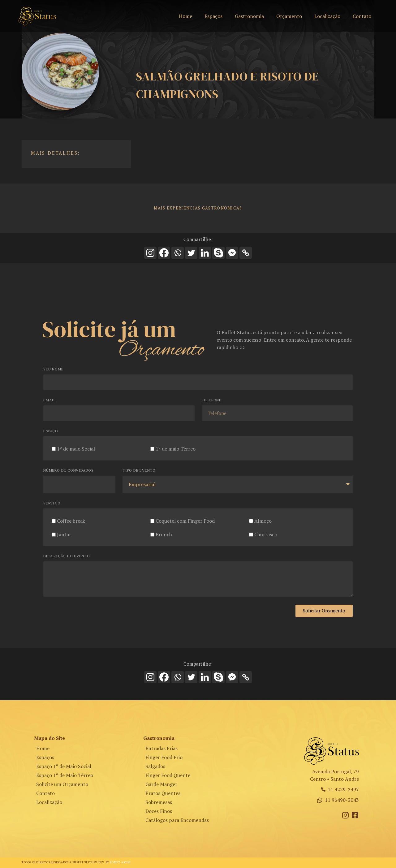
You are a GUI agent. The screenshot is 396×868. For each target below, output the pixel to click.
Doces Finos (159, 811)
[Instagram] (150, 253)
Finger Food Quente (168, 775)
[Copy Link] (246, 253)
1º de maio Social (76, 448)
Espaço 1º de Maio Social (64, 766)
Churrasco (266, 534)
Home (185, 16)
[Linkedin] (205, 253)
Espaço (51, 431)
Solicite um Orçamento (62, 784)
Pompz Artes (120, 862)
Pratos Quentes (163, 793)
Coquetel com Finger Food (185, 520)
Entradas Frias (161, 748)
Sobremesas (159, 802)
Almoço (263, 520)
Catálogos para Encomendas (177, 820)
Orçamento (289, 16)
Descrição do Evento (67, 556)
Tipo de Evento (139, 471)
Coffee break (71, 520)
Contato (362, 16)
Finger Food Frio (164, 757)
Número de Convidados (69, 471)
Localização (327, 16)
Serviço (52, 503)
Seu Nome (53, 369)
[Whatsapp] (178, 253)
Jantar (64, 534)
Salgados (155, 766)
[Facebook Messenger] (232, 253)
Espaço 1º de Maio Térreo (65, 775)
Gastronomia (249, 16)
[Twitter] (191, 253)
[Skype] (218, 253)
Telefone (212, 400)
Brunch (164, 534)
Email (49, 400)
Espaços (213, 16)
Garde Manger (161, 784)
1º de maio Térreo (176, 448)
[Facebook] (164, 253)
